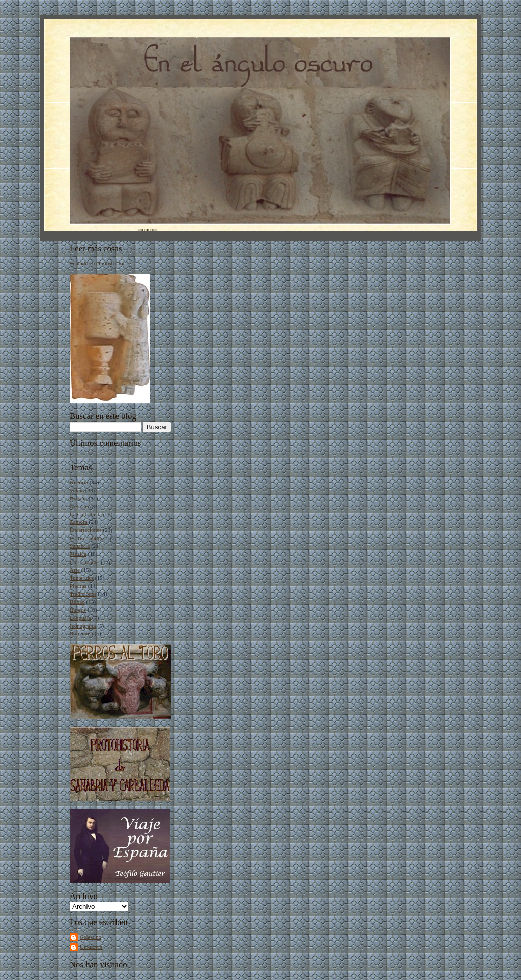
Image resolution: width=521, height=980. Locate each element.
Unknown (91, 947)
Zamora (79, 522)
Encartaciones (86, 530)
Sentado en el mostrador (97, 263)
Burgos (78, 610)
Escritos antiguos (89, 538)
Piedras (78, 586)
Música (78, 554)
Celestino (91, 937)
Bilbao (77, 602)
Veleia (77, 490)
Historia (79, 482)
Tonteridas (82, 578)
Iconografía (83, 626)
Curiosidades (84, 562)
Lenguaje (80, 618)
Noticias (79, 506)
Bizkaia (78, 498)
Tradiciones (83, 594)
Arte (75, 570)
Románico (81, 633)
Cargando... (83, 452)
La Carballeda (86, 514)
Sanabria (80, 546)
